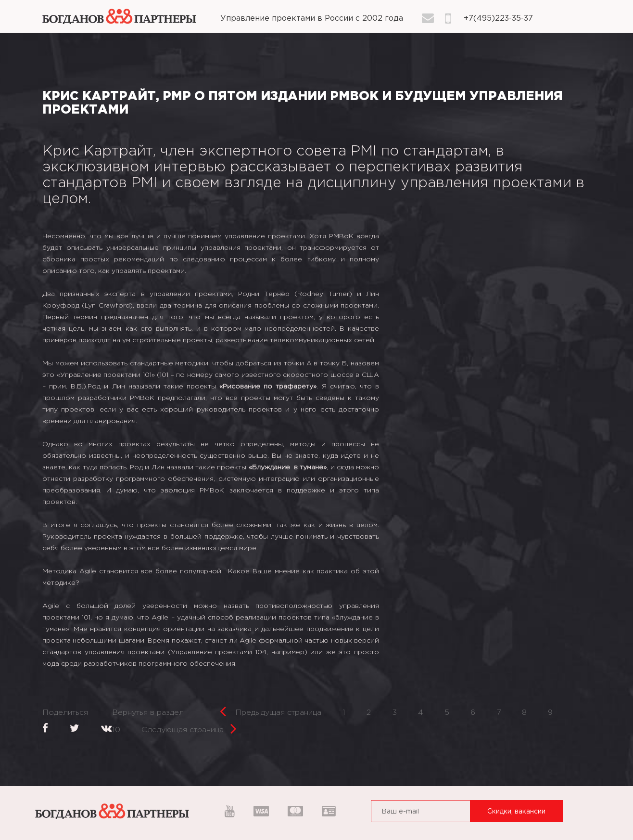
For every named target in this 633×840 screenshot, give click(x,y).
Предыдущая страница (271, 710)
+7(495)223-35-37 (498, 19)
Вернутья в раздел (148, 713)
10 (116, 730)
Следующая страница (189, 727)
